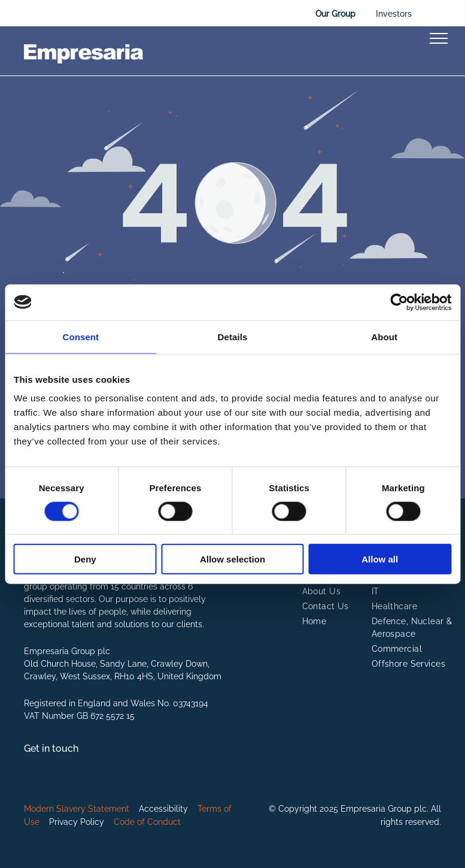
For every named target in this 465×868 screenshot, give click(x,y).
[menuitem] (345, 592)
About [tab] (384, 336)
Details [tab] (233, 336)
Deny (85, 559)
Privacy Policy (77, 822)
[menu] (439, 38)
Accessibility (163, 809)
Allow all (380, 559)
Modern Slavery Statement (77, 809)
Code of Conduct (147, 822)
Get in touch (51, 748)
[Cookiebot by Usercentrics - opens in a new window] (399, 302)
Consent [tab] (80, 336)
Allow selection (232, 559)
